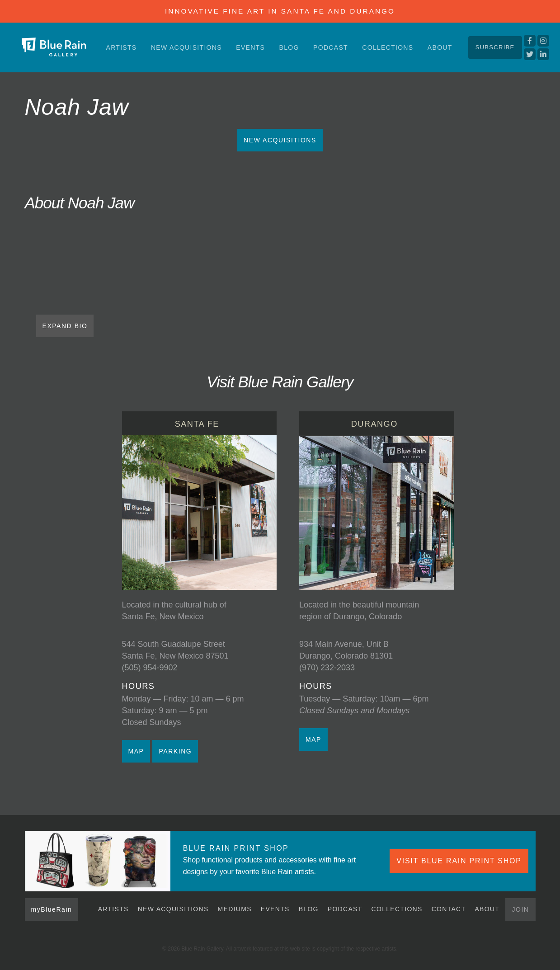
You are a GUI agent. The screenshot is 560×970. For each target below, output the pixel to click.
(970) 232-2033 (327, 668)
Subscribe (495, 47)
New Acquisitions (186, 47)
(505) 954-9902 (150, 668)
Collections (388, 47)
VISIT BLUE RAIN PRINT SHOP (459, 861)
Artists (122, 47)
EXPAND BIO (65, 326)
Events (250, 47)
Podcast (331, 47)
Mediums (235, 909)
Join (520, 909)
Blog (289, 47)
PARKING (175, 751)
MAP (136, 751)
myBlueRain (52, 909)
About (440, 47)
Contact (449, 909)
